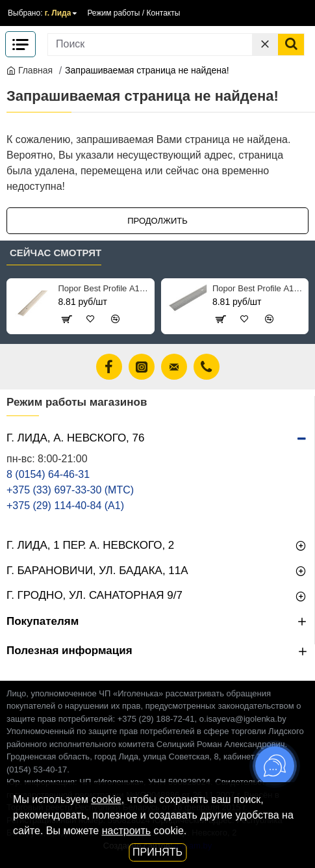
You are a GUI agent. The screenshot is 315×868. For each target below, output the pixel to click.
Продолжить (157, 221)
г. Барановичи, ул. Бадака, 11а (97, 571)
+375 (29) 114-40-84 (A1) (65, 506)
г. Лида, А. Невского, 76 (75, 438)
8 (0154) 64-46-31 (48, 474)
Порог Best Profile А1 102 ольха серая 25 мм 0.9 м (258, 288)
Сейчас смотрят (56, 253)
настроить (126, 831)
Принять (157, 852)
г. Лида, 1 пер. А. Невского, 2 (90, 545)
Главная (30, 70)
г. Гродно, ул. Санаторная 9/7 (94, 595)
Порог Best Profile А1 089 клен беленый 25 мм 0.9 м (103, 288)
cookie (106, 799)
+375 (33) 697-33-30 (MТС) (70, 490)
